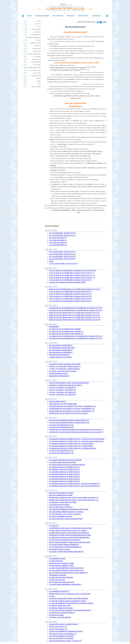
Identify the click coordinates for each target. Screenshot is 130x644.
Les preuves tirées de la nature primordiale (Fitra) (66, 519)
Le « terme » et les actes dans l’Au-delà (62, 371)
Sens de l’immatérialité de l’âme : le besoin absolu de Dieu (69, 383)
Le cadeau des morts (56, 561)
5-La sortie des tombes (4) (58, 245)
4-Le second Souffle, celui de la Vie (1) (62, 252)
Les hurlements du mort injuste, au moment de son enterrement (70, 528)
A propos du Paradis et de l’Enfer (60, 357)
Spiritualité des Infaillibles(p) (34, 37)
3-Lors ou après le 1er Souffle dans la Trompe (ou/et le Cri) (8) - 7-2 (72, 277)
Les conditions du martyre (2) (59, 591)
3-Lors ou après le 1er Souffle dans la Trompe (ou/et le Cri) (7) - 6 (71, 273)
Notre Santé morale (36, 59)
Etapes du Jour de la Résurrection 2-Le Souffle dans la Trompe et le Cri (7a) (75, 317)
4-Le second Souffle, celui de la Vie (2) (62, 254)
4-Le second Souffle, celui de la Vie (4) (62, 259)
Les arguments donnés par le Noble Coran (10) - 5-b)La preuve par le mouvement (77, 439)
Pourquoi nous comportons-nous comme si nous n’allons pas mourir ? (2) (74, 500)
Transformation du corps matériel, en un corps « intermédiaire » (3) (72, 411)
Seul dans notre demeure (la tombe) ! (62, 493)
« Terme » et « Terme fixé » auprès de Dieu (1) (65, 366)
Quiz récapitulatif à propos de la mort (62, 582)
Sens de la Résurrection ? (58, 401)
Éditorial (39, 81)
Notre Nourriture (37, 65)
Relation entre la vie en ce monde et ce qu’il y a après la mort (70, 594)
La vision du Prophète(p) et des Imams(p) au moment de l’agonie (71, 603)
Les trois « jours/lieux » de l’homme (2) (63, 390)
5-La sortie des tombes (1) (58, 238)
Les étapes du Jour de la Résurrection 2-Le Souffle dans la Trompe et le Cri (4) (76, 310)
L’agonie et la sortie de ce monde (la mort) (63, 624)
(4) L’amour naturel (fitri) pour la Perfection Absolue (67, 465)
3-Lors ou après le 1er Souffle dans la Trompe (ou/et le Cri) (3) (70, 296)
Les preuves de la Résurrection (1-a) (61, 451)
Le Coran (39, 26)
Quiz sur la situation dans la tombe (61, 495)
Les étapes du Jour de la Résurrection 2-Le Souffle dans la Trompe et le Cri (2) (76, 338)
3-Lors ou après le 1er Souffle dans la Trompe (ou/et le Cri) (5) (70, 301)
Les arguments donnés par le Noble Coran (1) (64, 467)
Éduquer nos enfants (36, 87)
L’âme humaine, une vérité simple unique (63, 404)
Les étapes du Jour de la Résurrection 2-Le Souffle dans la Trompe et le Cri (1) (76, 336)
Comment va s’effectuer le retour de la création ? (66, 385)
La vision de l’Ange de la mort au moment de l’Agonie (68, 601)
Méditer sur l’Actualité (36, 43)
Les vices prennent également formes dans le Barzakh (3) (68, 573)
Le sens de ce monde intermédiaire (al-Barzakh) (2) (66, 552)
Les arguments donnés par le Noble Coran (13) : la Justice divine (71, 446)
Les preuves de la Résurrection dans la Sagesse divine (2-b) (69, 422)
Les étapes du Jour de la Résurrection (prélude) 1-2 (66, 331)
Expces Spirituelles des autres (34, 67)
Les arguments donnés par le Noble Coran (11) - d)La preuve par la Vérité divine (76, 441)
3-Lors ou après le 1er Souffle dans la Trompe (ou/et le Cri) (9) (70, 280)
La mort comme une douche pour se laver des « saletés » (68, 530)
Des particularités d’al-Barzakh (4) (61, 352)
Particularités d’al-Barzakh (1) (59, 376)
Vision (51, 261)
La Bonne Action (37, 51)
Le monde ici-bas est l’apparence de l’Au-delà (65, 364)
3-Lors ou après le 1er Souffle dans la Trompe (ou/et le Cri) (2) (70, 294)
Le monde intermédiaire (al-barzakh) (61, 636)
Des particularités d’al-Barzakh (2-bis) (62, 348)
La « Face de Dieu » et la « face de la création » (65, 514)
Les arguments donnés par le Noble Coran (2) (64, 469)
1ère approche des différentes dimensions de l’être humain (69, 509)
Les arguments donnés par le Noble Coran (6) (64, 479)
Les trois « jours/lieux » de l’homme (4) (63, 394)
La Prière (39, 21)
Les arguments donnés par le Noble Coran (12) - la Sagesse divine (71, 443)
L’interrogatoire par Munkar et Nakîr (61, 563)
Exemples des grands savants (34, 54)
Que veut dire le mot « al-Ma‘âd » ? (61, 507)
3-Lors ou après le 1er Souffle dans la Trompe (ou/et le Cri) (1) (70, 291)
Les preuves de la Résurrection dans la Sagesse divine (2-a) (69, 420)
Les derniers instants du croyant (60, 605)
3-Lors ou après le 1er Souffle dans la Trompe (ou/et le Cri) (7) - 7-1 (72, 275)
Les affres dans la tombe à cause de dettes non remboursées (69, 533)
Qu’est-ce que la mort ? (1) (58, 626)
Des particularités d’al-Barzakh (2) (61, 345)
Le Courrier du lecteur (36, 70)
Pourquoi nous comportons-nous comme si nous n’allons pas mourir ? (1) (74, 497)
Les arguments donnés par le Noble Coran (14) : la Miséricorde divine (73, 448)
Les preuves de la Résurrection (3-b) (61, 427)
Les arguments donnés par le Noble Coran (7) (64, 481)
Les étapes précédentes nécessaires (61, 516)
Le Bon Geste (38, 46)
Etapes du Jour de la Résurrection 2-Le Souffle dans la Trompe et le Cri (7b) (75, 320)
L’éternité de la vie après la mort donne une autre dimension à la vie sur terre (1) (76, 429)
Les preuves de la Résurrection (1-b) (61, 453)
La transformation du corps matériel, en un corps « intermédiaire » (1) (73, 406)
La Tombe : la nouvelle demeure (60, 617)
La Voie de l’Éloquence (36, 35)
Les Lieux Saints (37, 57)
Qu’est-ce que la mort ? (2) (58, 629)
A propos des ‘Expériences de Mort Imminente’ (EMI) (67, 282)
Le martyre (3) (54, 526)
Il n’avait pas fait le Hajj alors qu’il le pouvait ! (65, 540)
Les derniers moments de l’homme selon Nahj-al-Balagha (69, 598)
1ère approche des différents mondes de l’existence (66, 512)
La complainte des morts (57, 558)
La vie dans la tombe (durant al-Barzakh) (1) (64, 544)
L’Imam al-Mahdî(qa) (36, 29)
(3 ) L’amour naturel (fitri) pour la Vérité (63, 462)
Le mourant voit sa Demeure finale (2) (62, 612)
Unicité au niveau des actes (58, 373)
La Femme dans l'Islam (35, 76)
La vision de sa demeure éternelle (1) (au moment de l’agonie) (70, 610)
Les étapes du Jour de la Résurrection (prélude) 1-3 (66, 334)
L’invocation (38, 24)
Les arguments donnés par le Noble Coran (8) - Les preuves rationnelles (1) (74, 484)
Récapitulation (54, 327)
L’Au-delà (38, 40)
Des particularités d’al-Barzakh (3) (61, 350)
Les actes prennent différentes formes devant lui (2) (66, 570)
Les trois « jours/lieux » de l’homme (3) (63, 392)
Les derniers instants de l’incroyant (61, 608)
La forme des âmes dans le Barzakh (61, 577)
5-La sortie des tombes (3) (58, 242)
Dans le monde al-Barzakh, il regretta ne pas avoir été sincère (70, 542)
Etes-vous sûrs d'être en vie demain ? (62, 638)
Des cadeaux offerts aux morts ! (60, 549)
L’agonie (52, 596)
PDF (105, 22)
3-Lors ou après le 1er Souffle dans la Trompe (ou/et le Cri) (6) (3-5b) (73, 270)
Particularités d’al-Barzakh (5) (59, 355)
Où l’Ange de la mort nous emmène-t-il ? (63, 634)
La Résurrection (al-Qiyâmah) (59, 505)
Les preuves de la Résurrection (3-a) (61, 425)
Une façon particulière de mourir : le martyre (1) (65, 641)
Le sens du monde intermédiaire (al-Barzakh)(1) (65, 584)
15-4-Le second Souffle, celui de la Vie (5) (63, 263)
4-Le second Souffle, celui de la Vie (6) (62, 233)
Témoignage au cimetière (58, 575)
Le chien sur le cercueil (57, 580)
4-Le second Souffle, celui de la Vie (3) (62, 256)
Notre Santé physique (36, 62)
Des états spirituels (37, 48)
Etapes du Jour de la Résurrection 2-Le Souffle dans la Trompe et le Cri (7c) (75, 289)
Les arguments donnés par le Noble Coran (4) (64, 474)
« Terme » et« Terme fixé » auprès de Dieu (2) (65, 369)
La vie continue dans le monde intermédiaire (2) (65, 547)
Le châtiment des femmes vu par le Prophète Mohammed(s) (69, 537)
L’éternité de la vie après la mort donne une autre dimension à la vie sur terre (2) (76, 432)
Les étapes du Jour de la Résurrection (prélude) (65, 329)
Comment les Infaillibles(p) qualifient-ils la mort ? (66, 631)
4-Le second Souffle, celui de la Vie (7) (62, 235)
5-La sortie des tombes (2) (58, 240)
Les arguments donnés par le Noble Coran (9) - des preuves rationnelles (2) (74, 486)
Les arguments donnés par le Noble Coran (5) (64, 476)
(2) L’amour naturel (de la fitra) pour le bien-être (65, 460)
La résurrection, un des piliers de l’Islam (63, 502)
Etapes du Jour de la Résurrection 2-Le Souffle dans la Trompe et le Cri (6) (74, 315)
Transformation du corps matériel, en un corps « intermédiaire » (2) (72, 408)
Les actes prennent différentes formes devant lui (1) (66, 568)
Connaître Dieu (37, 32)
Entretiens (38, 78)
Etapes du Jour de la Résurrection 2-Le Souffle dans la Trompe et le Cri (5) (74, 313)
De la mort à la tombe (56, 615)
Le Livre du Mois (37, 73)
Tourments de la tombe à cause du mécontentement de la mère (70, 535)
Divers (39, 84)
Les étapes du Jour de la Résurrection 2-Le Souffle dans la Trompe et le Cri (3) (76, 308)
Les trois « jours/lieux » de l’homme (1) (63, 387)
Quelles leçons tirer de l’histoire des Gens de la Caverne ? (69, 413)
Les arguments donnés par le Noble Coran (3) (64, 472)
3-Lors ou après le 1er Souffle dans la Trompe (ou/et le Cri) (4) (70, 299)
